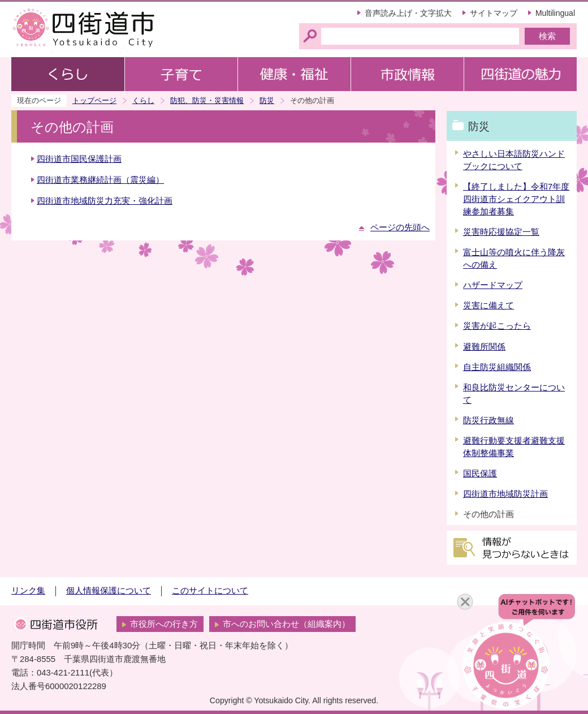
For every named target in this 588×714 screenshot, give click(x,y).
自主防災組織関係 (497, 367)
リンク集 (28, 591)
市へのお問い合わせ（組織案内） (286, 624)
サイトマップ (494, 13)
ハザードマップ (493, 285)
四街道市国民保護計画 (79, 159)
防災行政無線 (488, 420)
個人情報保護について (109, 591)
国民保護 (480, 474)
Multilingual (555, 13)
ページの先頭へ (400, 227)
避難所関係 (484, 347)
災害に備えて (488, 306)
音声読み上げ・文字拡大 (408, 13)
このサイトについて (210, 591)
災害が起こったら (497, 326)
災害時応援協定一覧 (501, 232)
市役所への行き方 (164, 624)
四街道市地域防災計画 (505, 494)
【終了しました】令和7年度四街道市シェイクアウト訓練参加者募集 (516, 199)
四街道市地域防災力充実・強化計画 (105, 201)
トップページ (94, 100)
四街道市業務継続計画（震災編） (100, 180)
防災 (267, 100)
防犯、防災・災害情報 (207, 100)
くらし (143, 100)
